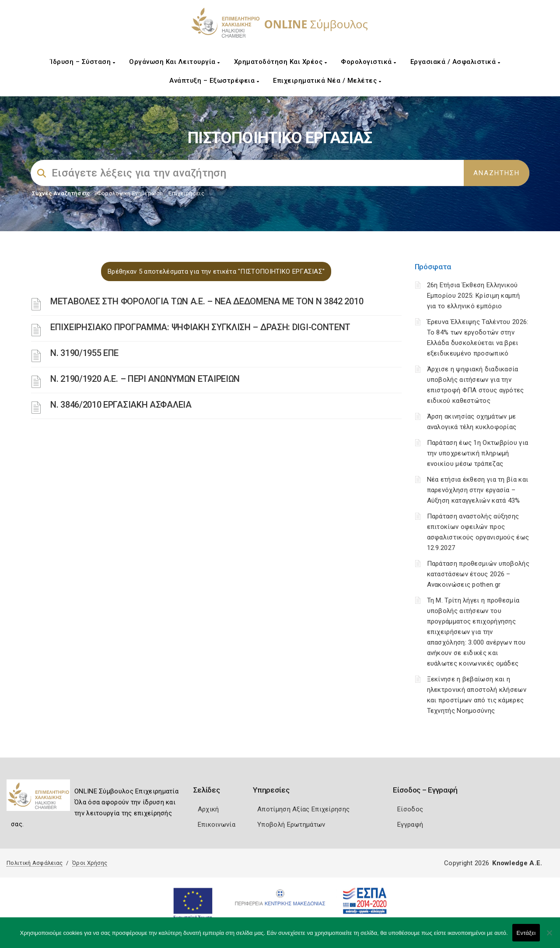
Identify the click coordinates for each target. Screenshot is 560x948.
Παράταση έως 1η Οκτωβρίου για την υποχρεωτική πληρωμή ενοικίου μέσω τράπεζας (478, 453)
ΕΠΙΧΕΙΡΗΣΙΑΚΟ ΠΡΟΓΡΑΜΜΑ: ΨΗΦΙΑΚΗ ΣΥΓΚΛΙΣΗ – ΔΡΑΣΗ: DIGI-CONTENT (200, 327)
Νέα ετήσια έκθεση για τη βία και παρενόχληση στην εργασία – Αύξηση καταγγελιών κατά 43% (478, 490)
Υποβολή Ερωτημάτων (291, 825)
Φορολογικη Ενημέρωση (130, 193)
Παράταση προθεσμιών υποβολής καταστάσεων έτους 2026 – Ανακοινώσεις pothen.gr (478, 574)
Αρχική (208, 809)
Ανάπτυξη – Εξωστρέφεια (214, 81)
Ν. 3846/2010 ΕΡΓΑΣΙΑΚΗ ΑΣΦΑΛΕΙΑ (121, 405)
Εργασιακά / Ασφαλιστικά (455, 62)
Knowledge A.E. (517, 863)
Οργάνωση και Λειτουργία (175, 62)
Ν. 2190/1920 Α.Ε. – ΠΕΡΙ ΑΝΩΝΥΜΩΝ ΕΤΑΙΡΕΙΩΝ (145, 379)
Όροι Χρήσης (90, 863)
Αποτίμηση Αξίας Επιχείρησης (303, 809)
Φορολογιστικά (369, 62)
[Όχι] (549, 937)
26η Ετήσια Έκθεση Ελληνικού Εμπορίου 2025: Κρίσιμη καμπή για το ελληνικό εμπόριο (473, 296)
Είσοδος (410, 809)
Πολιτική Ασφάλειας (35, 863)
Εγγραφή (410, 825)
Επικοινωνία (217, 825)
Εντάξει (526, 933)
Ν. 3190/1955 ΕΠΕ (84, 353)
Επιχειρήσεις (186, 193)
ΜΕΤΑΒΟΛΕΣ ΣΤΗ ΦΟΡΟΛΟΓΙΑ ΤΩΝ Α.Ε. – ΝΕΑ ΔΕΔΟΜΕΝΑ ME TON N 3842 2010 (207, 301)
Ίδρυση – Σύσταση (83, 62)
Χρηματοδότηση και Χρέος (281, 62)
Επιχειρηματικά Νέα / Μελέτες (327, 81)
